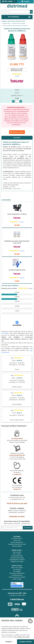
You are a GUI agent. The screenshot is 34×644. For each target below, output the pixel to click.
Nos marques (17, 569)
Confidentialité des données (17, 560)
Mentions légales (17, 546)
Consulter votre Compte (17, 558)
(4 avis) (17, 76)
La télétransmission (17, 575)
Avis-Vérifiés (5, 333)
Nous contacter (17, 552)
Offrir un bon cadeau (17, 568)
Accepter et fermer (26, 642)
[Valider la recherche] (31, 12)
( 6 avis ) (22, 222)
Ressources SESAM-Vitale (17, 573)
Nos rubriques (17, 571)
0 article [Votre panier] (25, 1)
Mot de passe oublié (17, 556)
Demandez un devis (17, 517)
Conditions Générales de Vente (17, 544)
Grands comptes (17, 579)
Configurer (9, 642)
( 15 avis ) (22, 278)
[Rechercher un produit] (16, 12)
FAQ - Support (17, 554)
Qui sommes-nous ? (17, 539)
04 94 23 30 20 (12, 503)
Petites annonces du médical (17, 577)
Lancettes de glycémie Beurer (17, 270)
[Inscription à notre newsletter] (12, 528)
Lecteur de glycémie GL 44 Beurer (17, 214)
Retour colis (17, 540)
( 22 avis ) (22, 251)
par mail (24, 503)
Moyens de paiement (17, 542)
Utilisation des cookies (17, 562)
